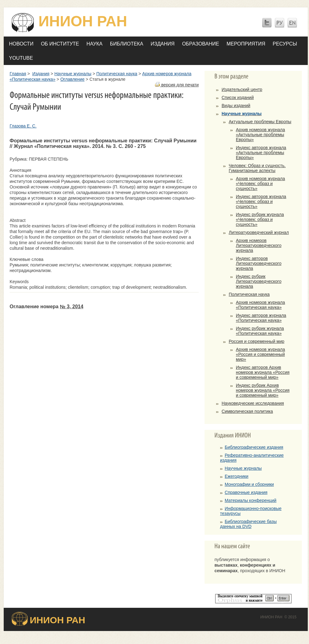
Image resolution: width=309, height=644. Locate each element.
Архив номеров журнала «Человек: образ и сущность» (260, 184)
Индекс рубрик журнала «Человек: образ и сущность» (260, 219)
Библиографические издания (254, 447)
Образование (201, 44)
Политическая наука (117, 74)
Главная (18, 74)
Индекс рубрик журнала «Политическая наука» (260, 331)
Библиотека (127, 44)
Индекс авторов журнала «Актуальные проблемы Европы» (261, 153)
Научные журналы (73, 74)
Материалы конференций (251, 500)
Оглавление (73, 79)
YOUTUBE (21, 58)
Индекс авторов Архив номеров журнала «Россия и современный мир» (263, 372)
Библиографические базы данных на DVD (248, 524)
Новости (21, 44)
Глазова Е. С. (23, 126)
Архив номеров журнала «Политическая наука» (260, 305)
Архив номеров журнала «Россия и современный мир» (260, 354)
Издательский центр (242, 89)
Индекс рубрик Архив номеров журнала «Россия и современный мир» (263, 390)
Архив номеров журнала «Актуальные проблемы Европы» (260, 135)
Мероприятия (246, 44)
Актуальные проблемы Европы (260, 122)
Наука (95, 44)
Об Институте (60, 44)
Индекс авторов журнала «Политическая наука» (261, 318)
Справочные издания (246, 492)
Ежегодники (236, 476)
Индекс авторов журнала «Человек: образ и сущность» (261, 201)
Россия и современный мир (256, 341)
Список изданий (238, 97)
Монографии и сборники (249, 484)
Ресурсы (285, 44)
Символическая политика (247, 411)
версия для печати (177, 85)
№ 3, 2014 (72, 307)
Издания (163, 44)
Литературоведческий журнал (259, 232)
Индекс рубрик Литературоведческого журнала (259, 281)
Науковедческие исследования (253, 403)
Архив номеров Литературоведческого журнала (259, 245)
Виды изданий (236, 106)
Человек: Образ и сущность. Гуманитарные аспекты (257, 168)
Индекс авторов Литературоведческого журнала (259, 263)
